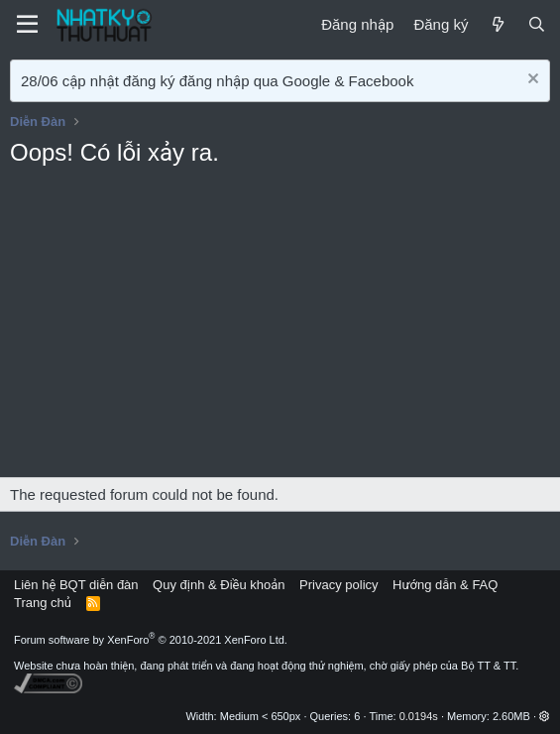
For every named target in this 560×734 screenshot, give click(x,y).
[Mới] (497, 24)
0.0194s (419, 716)
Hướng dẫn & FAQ (445, 585)
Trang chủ (43, 603)
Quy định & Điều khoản (219, 585)
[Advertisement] (280, 328)
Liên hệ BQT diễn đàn (76, 585)
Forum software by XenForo (151, 640)
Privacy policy (338, 585)
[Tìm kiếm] (537, 24)
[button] (545, 716)
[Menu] (27, 25)
